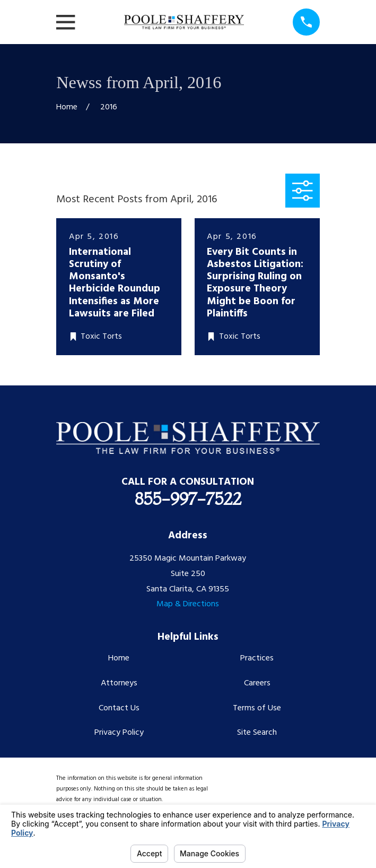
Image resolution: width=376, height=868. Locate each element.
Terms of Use (257, 708)
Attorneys (119, 683)
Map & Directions (188, 604)
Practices (257, 658)
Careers (257, 683)
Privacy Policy (119, 733)
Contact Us (119, 708)
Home (119, 658)
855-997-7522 (188, 499)
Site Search (257, 733)
